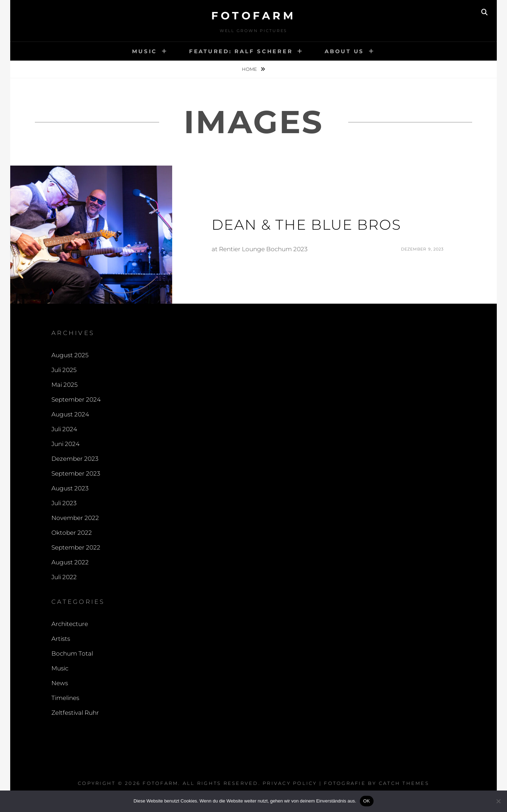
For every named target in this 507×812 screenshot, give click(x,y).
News (60, 683)
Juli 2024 (64, 429)
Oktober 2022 (72, 533)
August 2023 (70, 488)
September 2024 (76, 399)
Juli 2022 (64, 577)
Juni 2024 (65, 444)
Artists (61, 639)
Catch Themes (404, 783)
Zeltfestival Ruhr (75, 713)
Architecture (70, 624)
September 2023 (76, 473)
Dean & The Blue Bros (306, 225)
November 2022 (75, 518)
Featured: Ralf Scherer (241, 51)
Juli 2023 (64, 503)
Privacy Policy (290, 783)
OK (367, 801)
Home (250, 69)
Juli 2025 (64, 370)
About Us (344, 51)
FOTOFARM (254, 16)
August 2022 (70, 562)
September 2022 (76, 547)
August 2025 (70, 355)
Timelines (65, 698)
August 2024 (70, 414)
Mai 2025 (64, 385)
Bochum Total (72, 653)
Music (145, 51)
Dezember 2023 (75, 459)
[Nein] (498, 801)
